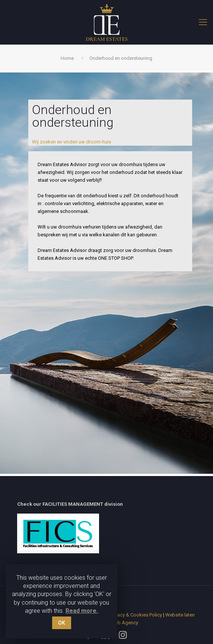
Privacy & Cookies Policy (136, 615)
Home (67, 58)
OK (62, 623)
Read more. (82, 611)
